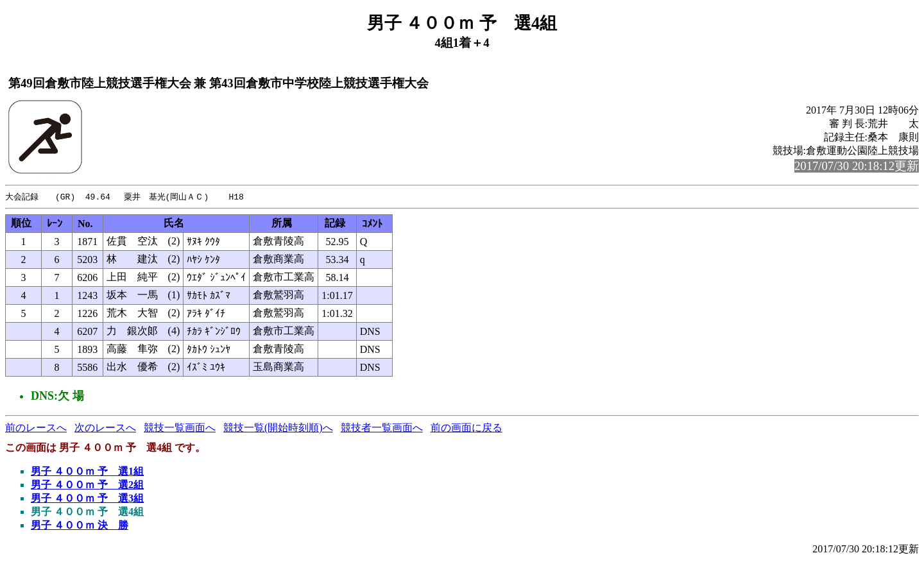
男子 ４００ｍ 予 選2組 (87, 485)
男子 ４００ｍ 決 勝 (80, 526)
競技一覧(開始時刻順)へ (278, 428)
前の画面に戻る (466, 428)
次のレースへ (105, 428)
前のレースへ (36, 428)
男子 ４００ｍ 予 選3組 (87, 499)
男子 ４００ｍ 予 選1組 (87, 472)
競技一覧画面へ (180, 428)
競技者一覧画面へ (382, 428)
